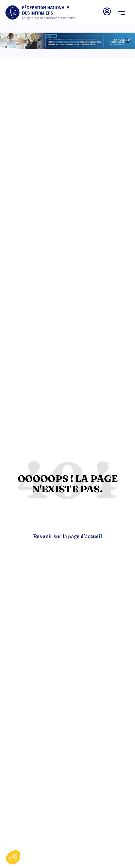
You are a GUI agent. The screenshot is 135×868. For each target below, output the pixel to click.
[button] (122, 12)
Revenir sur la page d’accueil (67, 536)
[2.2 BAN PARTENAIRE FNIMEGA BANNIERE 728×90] (67, 48)
